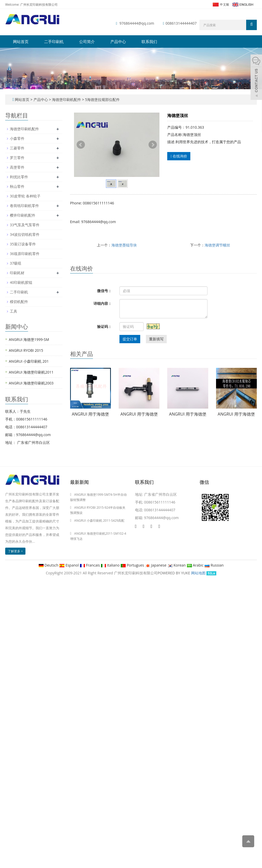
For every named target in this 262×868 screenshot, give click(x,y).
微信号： (104, 291)
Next (153, 145)
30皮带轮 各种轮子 (25, 196)
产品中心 (118, 42)
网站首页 (21, 42)
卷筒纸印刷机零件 (24, 206)
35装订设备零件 (23, 244)
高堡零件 (17, 167)
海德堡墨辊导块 (124, 245)
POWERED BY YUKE (174, 573)
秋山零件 (17, 186)
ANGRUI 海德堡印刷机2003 (31, 383)
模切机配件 (19, 302)
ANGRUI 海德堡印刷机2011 (31, 372)
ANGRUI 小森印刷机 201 (29, 361)
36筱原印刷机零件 (25, 254)
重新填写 (156, 339)
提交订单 (130, 339)
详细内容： (103, 303)
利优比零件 (19, 177)
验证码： (104, 326)
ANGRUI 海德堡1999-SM (29, 339)
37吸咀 (16, 263)
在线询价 (179, 156)
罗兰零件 (17, 158)
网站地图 (198, 573)
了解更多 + (15, 551)
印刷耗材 (17, 273)
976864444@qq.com (137, 23)
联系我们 (149, 42)
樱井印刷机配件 (23, 215)
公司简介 (87, 42)
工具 (14, 311)
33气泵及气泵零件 (25, 225)
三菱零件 (17, 148)
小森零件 (17, 138)
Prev (81, 145)
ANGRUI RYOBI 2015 (26, 350)
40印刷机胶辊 (21, 282)
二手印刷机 (54, 42)
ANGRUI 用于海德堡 (90, 414)
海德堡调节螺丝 (217, 245)
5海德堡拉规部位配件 (102, 99)
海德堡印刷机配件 (66, 99)
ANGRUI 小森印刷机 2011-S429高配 (99, 521)
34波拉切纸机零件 (25, 234)
